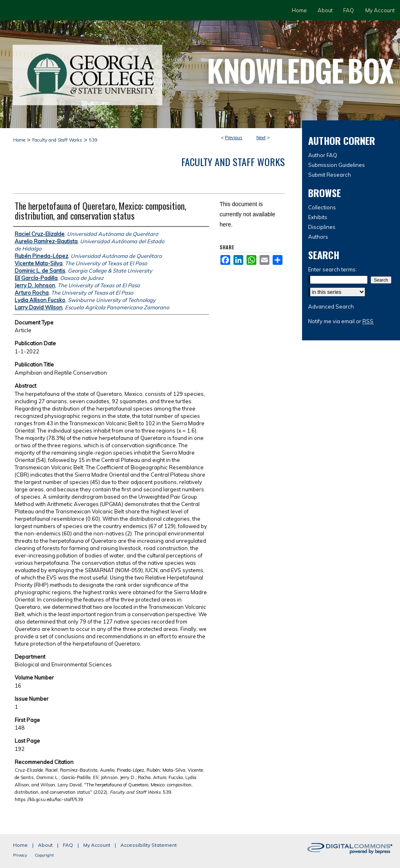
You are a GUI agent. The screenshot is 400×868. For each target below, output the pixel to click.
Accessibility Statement (149, 845)
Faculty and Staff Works (57, 140)
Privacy (20, 855)
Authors (318, 237)
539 (93, 140)
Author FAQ (323, 155)
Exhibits (318, 217)
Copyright (44, 855)
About (45, 845)
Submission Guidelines (337, 165)
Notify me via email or (341, 321)
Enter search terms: (332, 269)
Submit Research (330, 175)
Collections (322, 207)
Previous (234, 138)
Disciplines (322, 227)
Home (19, 140)
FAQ (68, 845)
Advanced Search (331, 306)
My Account (97, 845)
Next (261, 138)
